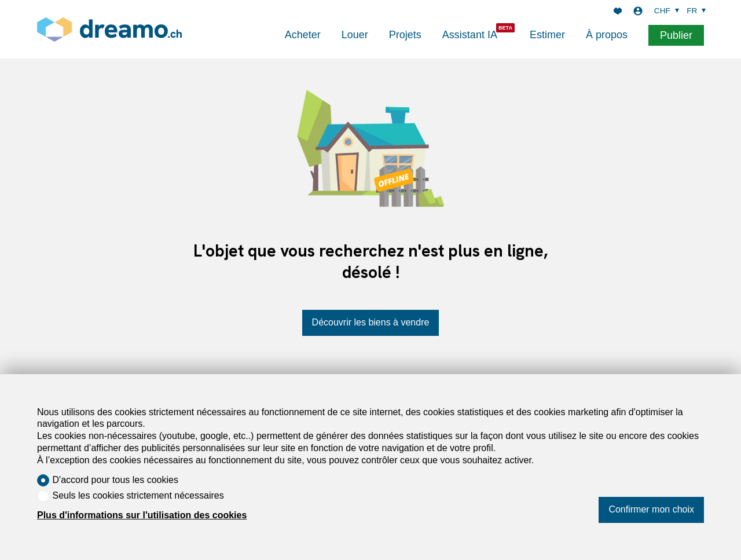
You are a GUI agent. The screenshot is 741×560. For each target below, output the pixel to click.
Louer (355, 35)
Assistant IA (470, 35)
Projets (405, 35)
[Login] (638, 11)
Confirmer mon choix (651, 509)
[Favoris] (618, 11)
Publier (676, 35)
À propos (607, 35)
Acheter (303, 35)
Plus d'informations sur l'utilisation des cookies (142, 515)
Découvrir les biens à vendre (371, 322)
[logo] (109, 29)
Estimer (547, 35)
